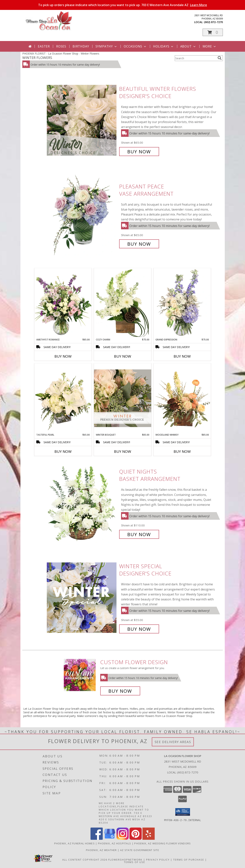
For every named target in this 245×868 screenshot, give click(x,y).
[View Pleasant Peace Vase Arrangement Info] (82, 215)
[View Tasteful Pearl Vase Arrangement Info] (63, 398)
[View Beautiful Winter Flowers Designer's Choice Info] (82, 120)
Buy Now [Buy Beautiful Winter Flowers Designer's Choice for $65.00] (139, 152)
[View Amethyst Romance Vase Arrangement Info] (63, 303)
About (188, 46)
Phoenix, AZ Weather (101, 850)
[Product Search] (195, 58)
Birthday (81, 46)
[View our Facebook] (97, 839)
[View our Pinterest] (136, 839)
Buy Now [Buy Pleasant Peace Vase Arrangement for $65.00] (139, 244)
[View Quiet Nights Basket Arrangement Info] (82, 503)
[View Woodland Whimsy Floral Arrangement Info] (182, 398)
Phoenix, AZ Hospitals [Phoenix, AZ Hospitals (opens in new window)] (114, 843)
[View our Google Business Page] (110, 839)
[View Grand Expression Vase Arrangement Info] (182, 303)
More (210, 46)
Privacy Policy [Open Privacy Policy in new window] (158, 860)
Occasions (135, 46)
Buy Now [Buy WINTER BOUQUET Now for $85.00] (123, 451)
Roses (61, 46)
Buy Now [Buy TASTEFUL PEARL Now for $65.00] (63, 451)
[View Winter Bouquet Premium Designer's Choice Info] (123, 398)
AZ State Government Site (140, 850)
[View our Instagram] (123, 839)
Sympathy (106, 46)
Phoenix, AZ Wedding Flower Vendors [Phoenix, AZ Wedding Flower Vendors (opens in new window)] (163, 843)
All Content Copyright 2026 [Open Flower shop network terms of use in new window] (85, 860)
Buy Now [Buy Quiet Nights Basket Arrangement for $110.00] (139, 534)
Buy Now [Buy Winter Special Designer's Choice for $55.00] (139, 629)
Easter (44, 46)
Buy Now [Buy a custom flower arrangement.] (120, 691)
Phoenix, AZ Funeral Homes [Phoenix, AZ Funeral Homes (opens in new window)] (75, 843)
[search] (220, 58)
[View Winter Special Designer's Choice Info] (82, 598)
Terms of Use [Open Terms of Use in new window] (135, 862)
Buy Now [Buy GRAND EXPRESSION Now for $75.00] (182, 356)
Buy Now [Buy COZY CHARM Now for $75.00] (123, 356)
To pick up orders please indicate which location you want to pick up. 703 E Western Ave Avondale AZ (123, 5)
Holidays (163, 46)
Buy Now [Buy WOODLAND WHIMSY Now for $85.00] (182, 451)
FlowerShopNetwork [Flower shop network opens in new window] (125, 860)
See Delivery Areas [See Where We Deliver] (173, 742)
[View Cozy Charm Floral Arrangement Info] (123, 303)
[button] (213, 32)
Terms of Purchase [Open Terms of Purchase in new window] (189, 860)
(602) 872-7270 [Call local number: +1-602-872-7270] (213, 22)
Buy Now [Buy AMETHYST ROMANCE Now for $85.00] (63, 356)
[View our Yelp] (149, 839)
